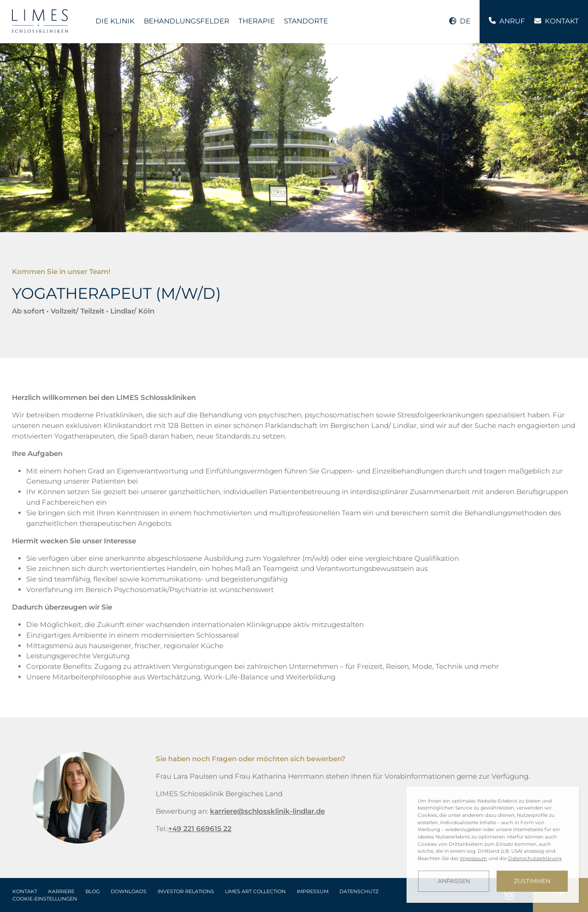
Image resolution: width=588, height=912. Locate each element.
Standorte (306, 21)
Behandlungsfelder (187, 21)
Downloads (129, 892)
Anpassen (454, 881)
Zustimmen (532, 881)
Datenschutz (359, 892)
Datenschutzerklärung (535, 858)
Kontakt (25, 892)
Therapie (257, 21)
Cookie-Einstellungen (45, 899)
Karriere (61, 892)
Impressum (313, 892)
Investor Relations (186, 892)
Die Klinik (115, 21)
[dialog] (493, 845)
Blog (93, 892)
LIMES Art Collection (255, 892)
